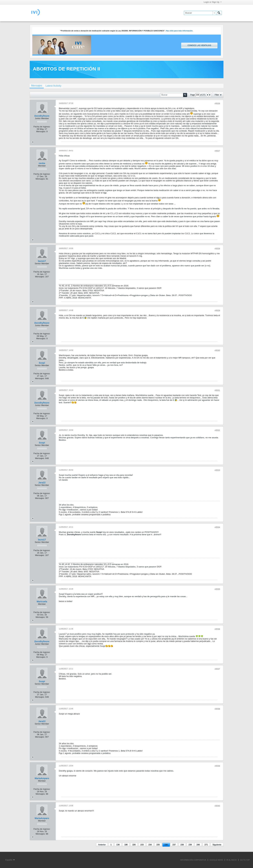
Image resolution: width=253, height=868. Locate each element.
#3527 (217, 151)
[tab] (37, 86)
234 (150, 845)
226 (134, 845)
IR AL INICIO (232, 860)
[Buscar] (200, 13)
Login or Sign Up (213, 2)
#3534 (217, 527)
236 (166, 845)
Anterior (102, 845)
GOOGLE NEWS (216, 860)
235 (158, 845)
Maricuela (42, 602)
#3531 (217, 390)
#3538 (217, 709)
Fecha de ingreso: (42, 127)
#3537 (217, 669)
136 (118, 845)
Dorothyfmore (42, 116)
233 (142, 845)
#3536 (217, 629)
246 (198, 845)
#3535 (217, 589)
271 (206, 845)
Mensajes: (41, 131)
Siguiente (217, 845)
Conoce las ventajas (199, 45)
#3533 (217, 470)
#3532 (217, 430)
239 (190, 845)
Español (10, 860)
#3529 (217, 311)
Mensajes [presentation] (37, 86)
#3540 (217, 806)
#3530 (217, 351)
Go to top (245, 860)
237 (174, 845)
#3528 (217, 249)
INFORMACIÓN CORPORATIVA (193, 860)
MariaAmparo (42, 778)
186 (126, 845)
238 (182, 845)
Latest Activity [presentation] (53, 86)
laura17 (42, 261)
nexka (42, 163)
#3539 (217, 766)
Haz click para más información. (179, 31)
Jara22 (42, 483)
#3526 (217, 104)
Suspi (42, 363)
